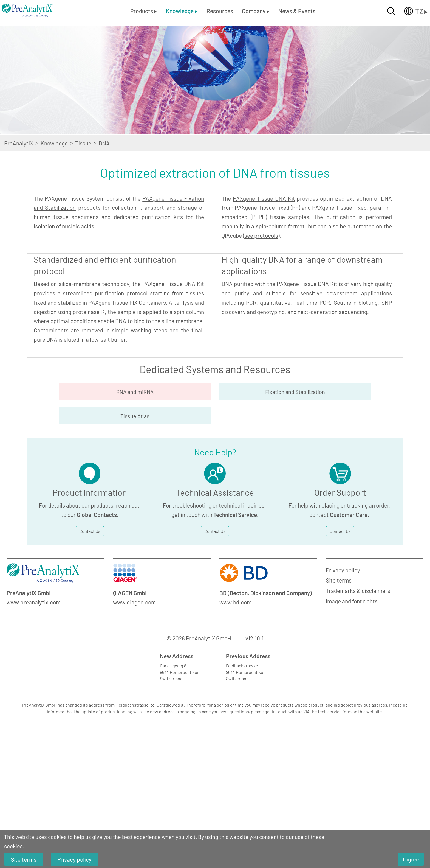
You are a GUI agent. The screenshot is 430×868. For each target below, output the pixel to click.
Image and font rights (352, 690)
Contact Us (90, 620)
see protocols (261, 235)
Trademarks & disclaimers (358, 680)
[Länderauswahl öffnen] (412, 11)
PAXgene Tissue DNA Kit (264, 198)
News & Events (297, 11)
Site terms (339, 669)
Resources (220, 11)
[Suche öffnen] (391, 11)
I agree (411, 859)
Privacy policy (343, 659)
